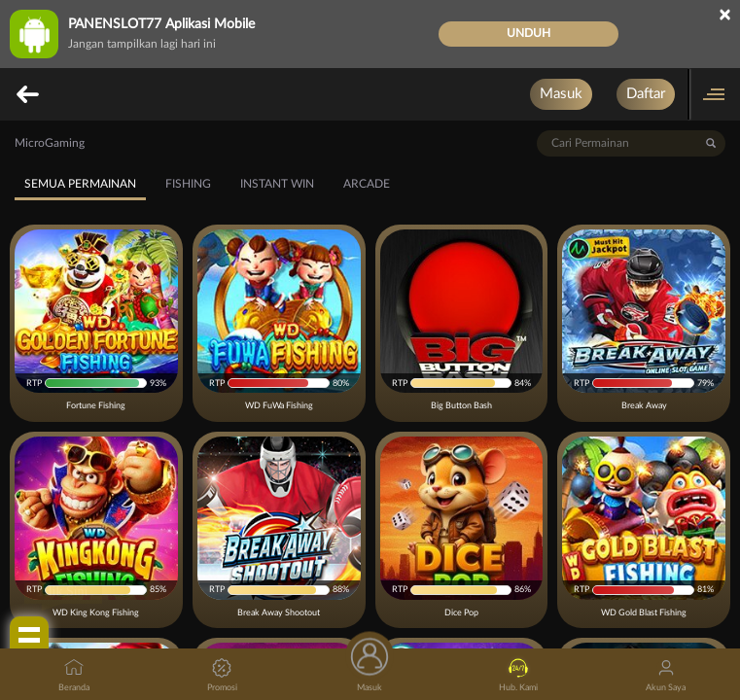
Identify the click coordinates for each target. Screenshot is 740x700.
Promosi (222, 675)
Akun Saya (666, 675)
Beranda (74, 675)
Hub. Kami (518, 675)
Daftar (646, 94)
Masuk (561, 94)
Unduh (529, 33)
